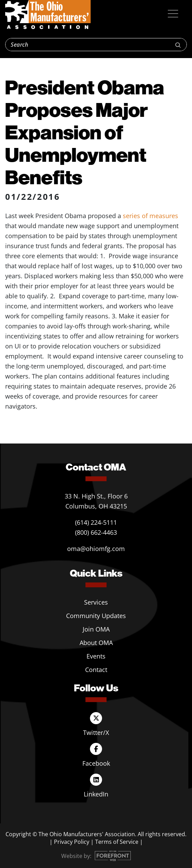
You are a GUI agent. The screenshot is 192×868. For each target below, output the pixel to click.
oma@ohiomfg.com (96, 549)
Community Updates (96, 616)
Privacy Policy (72, 842)
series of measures (150, 216)
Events (96, 656)
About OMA (96, 643)
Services (96, 602)
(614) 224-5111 (96, 522)
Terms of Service (117, 842)
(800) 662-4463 (96, 532)
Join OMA (96, 629)
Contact (96, 670)
